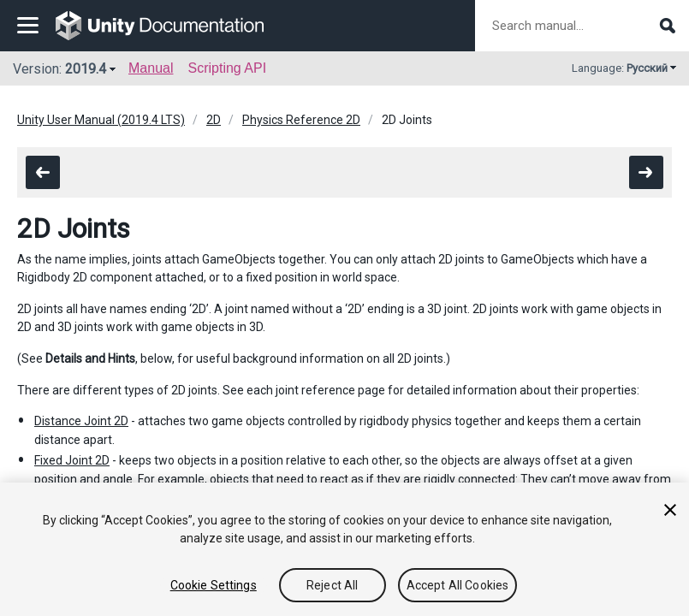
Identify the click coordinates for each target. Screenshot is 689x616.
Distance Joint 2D (81, 421)
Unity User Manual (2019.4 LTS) (101, 120)
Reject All (332, 585)
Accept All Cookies (458, 585)
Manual (151, 68)
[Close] (670, 510)
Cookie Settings (214, 585)
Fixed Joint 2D (72, 460)
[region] (344, 549)
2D (214, 120)
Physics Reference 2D (301, 120)
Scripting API (227, 68)
